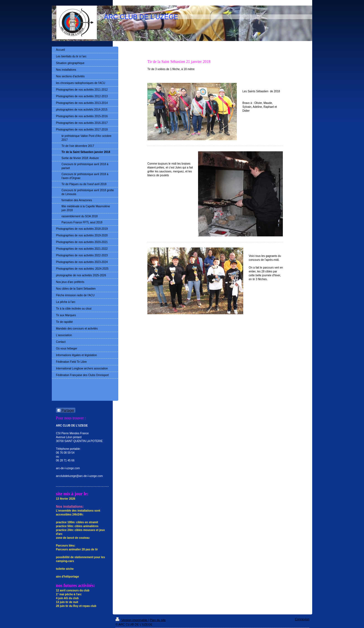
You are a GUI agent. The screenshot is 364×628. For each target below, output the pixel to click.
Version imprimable (132, 620)
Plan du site (158, 620)
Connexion (302, 619)
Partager (66, 410)
